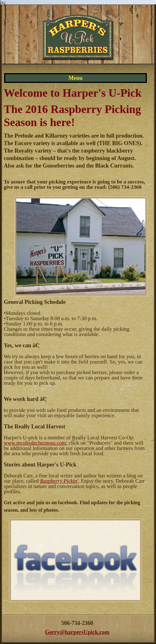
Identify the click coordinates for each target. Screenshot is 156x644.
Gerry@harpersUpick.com (77, 632)
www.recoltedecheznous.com (35, 443)
